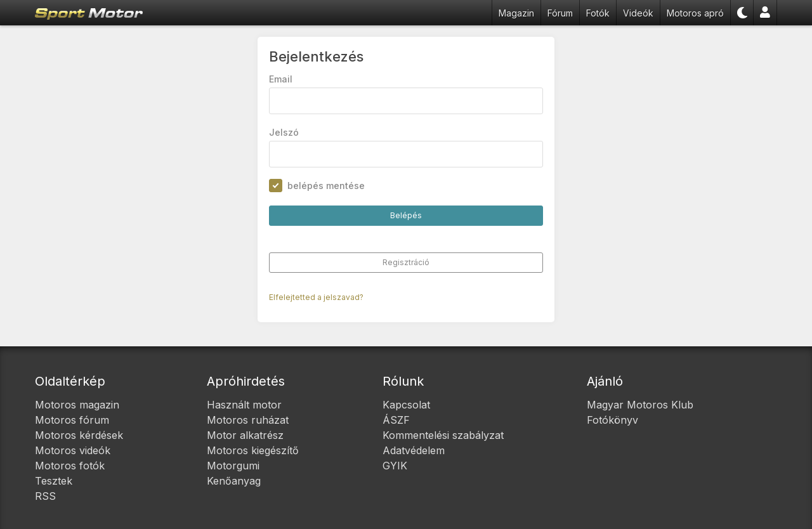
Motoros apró (695, 13)
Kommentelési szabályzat (443, 435)
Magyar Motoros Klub (640, 405)
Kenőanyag (234, 481)
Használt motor (244, 405)
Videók (638, 13)
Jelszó (285, 133)
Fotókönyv (612, 420)
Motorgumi (233, 466)
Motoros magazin (77, 405)
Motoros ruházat (248, 420)
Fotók (598, 13)
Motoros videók (73, 450)
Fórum (560, 13)
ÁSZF (396, 420)
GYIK (395, 466)
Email (281, 80)
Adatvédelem (414, 450)
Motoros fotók (70, 466)
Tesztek (54, 481)
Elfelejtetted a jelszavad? (317, 298)
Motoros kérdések (79, 435)
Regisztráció (406, 263)
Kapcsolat (406, 405)
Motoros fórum (72, 420)
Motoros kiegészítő (253, 450)
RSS (45, 496)
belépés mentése (327, 186)
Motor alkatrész (245, 435)
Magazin (516, 13)
